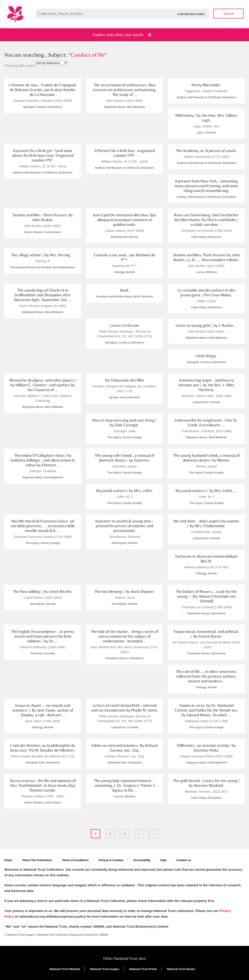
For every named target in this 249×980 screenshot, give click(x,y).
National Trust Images (105, 969)
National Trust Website (65, 969)
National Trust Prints (143, 969)
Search (229, 14)
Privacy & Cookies (111, 860)
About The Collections (37, 860)
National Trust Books (181, 969)
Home (8, 860)
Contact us (184, 860)
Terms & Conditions (75, 860)
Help (163, 860)
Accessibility (142, 860)
